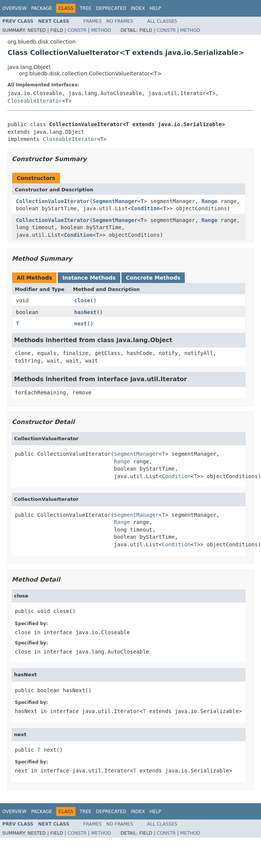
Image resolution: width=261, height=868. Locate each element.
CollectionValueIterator (53, 201)
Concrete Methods (153, 278)
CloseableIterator (35, 101)
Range (209, 201)
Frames (93, 21)
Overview (14, 8)
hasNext (86, 312)
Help (155, 8)
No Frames (120, 21)
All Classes (162, 21)
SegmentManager (115, 201)
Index (138, 8)
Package (42, 8)
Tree (86, 8)
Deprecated (111, 8)
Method (101, 30)
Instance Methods (89, 278)
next (81, 324)
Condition (145, 208)
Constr (77, 30)
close (82, 300)
